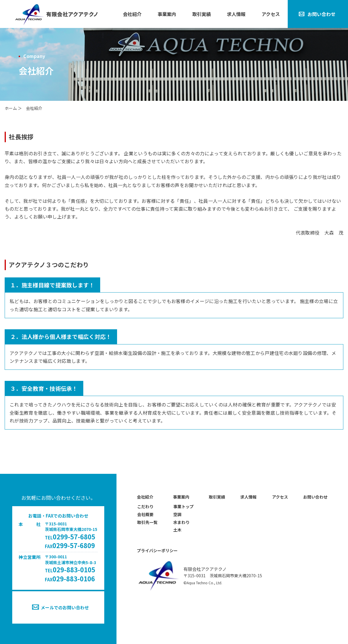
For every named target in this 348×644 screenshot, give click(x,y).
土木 (177, 530)
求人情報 (236, 14)
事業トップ (183, 506)
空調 (177, 514)
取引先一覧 (147, 522)
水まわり (181, 522)
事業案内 (167, 14)
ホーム (11, 108)
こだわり (145, 506)
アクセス (271, 14)
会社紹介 (132, 14)
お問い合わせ (321, 14)
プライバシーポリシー (157, 550)
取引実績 (202, 14)
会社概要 (145, 514)
